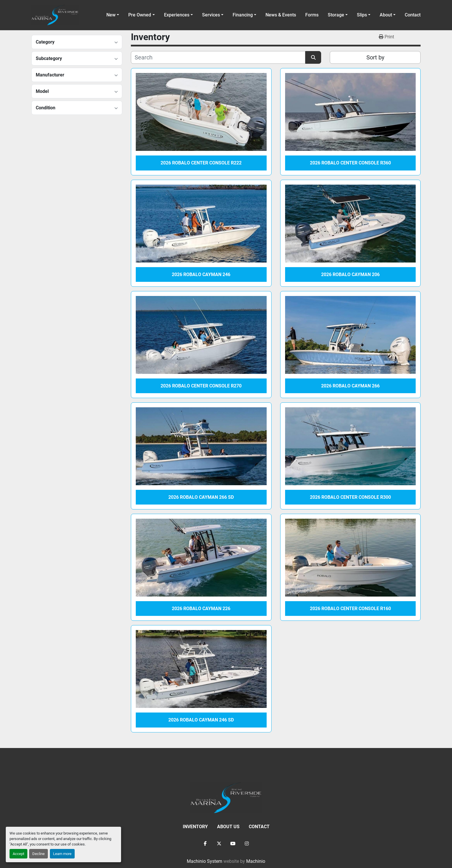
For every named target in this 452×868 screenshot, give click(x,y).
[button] (141, 15)
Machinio (256, 861)
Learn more (62, 854)
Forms (312, 15)
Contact (413, 15)
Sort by (375, 57)
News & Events (281, 15)
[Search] (218, 57)
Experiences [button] (177, 15)
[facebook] (205, 843)
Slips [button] (362, 15)
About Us (228, 827)
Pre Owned (140, 15)
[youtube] (233, 843)
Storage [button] (336, 15)
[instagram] (247, 843)
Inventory (195, 827)
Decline (38, 854)
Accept (18, 854)
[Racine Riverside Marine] (226, 797)
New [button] (111, 15)
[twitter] (219, 843)
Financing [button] (243, 15)
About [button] (386, 15)
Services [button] (211, 15)
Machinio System (205, 861)
